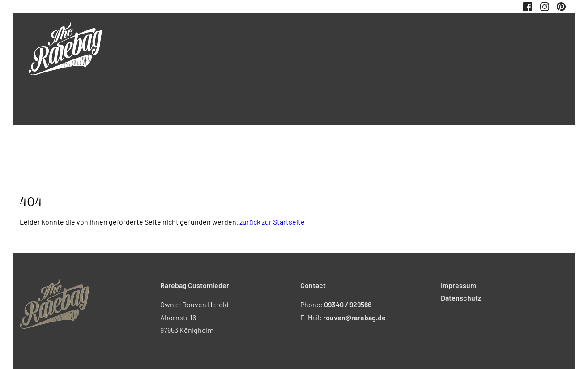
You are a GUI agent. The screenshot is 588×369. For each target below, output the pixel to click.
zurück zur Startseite (272, 222)
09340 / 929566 (348, 304)
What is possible (471, 59)
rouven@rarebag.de (354, 317)
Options (547, 59)
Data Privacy (501, 41)
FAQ (516, 59)
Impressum (458, 285)
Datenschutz (461, 298)
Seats (375, 59)
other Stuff (415, 59)
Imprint (458, 41)
